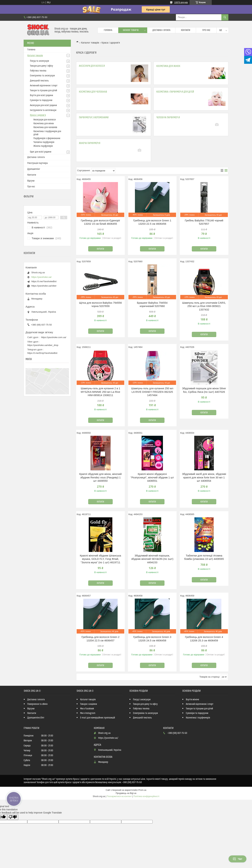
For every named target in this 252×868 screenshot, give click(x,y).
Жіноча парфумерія (90, 143)
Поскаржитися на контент (119, 796)
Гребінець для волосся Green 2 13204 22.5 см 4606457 (100, 639)
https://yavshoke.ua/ (41, 277)
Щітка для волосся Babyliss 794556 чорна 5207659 (100, 304)
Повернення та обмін (37, 704)
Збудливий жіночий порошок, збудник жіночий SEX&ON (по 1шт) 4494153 (152, 559)
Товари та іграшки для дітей (43, 91)
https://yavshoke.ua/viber (44, 286)
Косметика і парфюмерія (198, 718)
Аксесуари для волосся (92, 66)
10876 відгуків (181, 2)
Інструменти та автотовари (43, 110)
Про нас (206, 30)
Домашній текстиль (39, 81)
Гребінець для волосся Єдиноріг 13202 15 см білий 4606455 (101, 222)
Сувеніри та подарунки (41, 100)
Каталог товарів (131, 30)
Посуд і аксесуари (142, 700)
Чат (237, 859)
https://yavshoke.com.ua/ (54, 337)
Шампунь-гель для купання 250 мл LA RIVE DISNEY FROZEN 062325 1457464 (152, 392)
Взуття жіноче (192, 700)
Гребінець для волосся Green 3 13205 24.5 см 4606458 (152, 639)
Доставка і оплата (161, 30)
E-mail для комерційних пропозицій (98, 718)
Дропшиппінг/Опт (36, 718)
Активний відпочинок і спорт (44, 86)
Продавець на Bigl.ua (126, 793)
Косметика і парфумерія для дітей (175, 92)
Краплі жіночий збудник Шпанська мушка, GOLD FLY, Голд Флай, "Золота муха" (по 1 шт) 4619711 (100, 559)
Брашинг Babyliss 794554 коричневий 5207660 (152, 304)
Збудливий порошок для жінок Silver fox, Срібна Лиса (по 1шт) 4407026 (204, 390)
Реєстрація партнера (38, 163)
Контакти (186, 30)
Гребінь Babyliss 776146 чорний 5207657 (204, 222)
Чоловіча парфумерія (168, 117)
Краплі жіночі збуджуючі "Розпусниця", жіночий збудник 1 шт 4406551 (152, 477)
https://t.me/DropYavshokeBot (42, 353)
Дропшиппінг (34, 169)
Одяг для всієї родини (41, 152)
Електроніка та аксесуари (42, 76)
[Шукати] (225, 17)
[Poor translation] (13, 817)
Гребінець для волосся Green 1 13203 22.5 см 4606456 (152, 222)
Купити (100, 249)
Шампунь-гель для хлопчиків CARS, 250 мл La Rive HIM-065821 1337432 (204, 306)
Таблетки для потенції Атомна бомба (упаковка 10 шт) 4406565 (204, 557)
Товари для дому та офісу (145, 704)
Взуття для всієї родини (41, 95)
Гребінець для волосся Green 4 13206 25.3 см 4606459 (204, 639)
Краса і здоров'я (38, 115)
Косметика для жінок (168, 66)
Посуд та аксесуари (39, 61)
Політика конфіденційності (146, 796)
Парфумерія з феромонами (94, 117)
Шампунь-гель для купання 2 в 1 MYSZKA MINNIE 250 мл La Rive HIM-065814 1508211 (100, 392)
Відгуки (31, 181)
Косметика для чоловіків (93, 92)
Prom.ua (142, 790)
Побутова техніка (38, 71)
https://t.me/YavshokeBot (44, 281)
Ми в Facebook (87, 709)
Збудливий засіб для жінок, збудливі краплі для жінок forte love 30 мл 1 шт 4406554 (204, 477)
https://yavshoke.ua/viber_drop (43, 345)
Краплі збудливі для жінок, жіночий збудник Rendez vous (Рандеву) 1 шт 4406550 (100, 477)
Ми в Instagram (88, 713)
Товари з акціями (89, 704)
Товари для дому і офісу (41, 66)
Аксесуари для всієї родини (43, 105)
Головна (108, 30)
